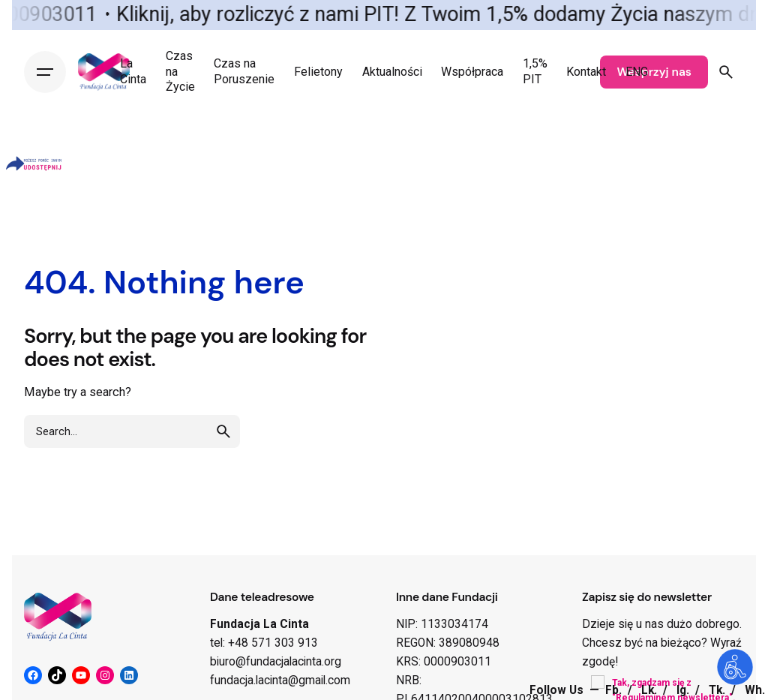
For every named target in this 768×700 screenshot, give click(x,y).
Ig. (684, 690)
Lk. (651, 690)
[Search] (726, 72)
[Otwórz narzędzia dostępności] (735, 667)
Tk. (718, 690)
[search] (223, 431)
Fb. (615, 690)
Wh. (755, 690)
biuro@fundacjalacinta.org (276, 662)
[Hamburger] (45, 72)
